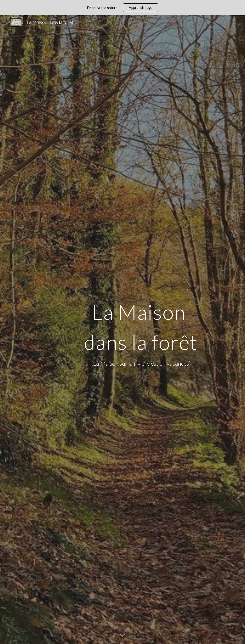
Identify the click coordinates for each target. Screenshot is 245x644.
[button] (122, 635)
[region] (122, 8)
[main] (141, 330)
